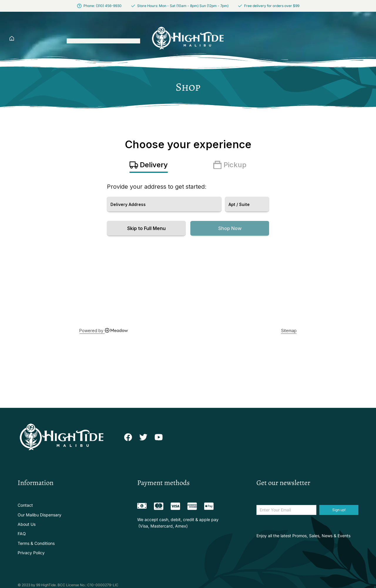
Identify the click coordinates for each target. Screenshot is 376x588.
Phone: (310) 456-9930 (103, 6)
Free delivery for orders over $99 (272, 6)
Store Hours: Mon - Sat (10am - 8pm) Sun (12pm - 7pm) (183, 6)
